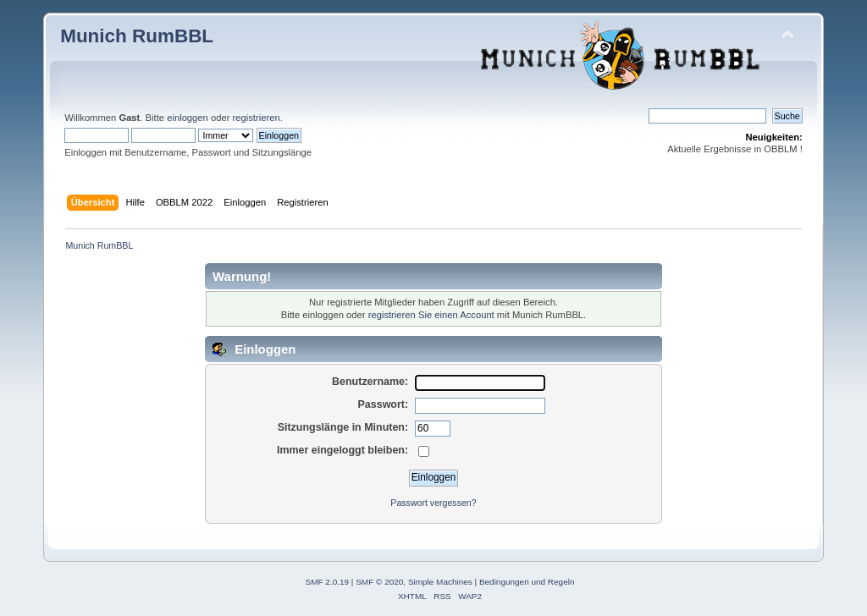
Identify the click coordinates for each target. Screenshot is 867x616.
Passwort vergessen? (433, 503)
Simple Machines (440, 582)
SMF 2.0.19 (328, 582)
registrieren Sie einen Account (431, 315)
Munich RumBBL (137, 36)
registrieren (257, 118)
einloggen (188, 118)
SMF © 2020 (379, 582)
